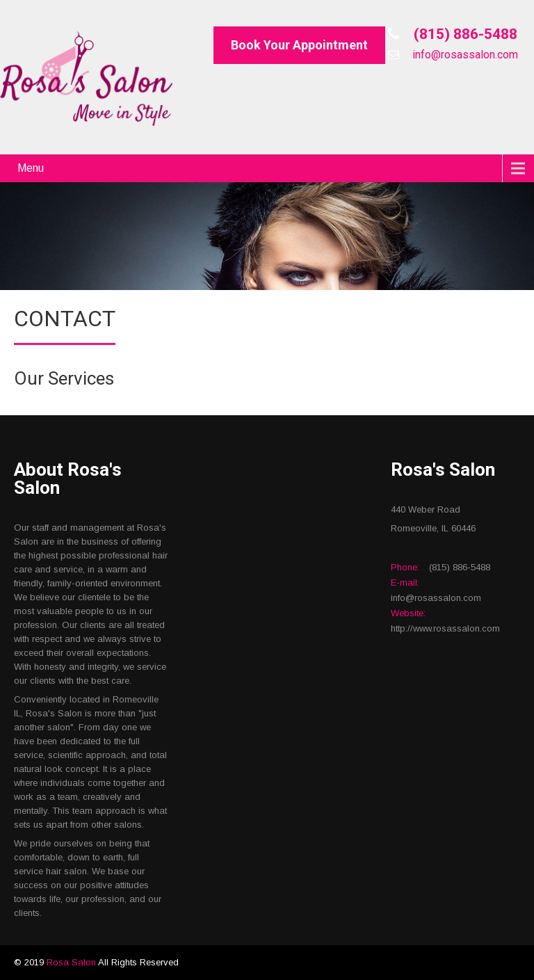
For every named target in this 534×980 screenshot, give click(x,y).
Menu (31, 168)
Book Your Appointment (299, 45)
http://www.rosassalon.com (445, 628)
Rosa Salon (72, 962)
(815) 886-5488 (464, 34)
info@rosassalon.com (464, 55)
